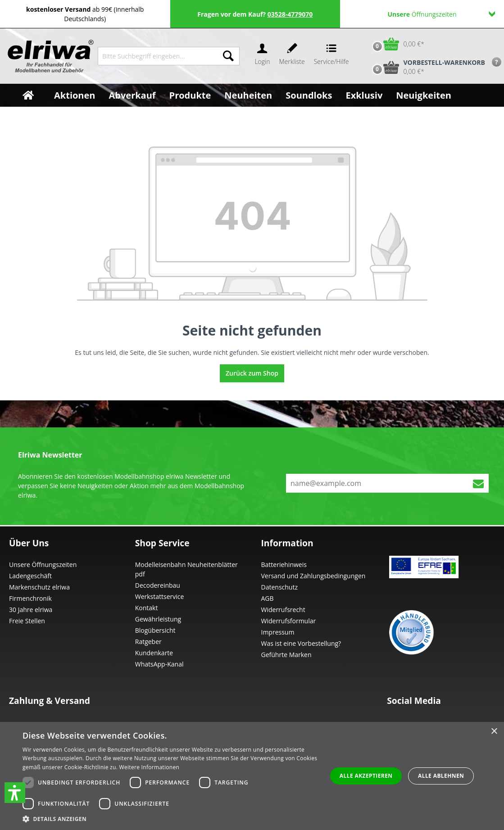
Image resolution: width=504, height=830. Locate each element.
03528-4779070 (290, 14)
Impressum (278, 632)
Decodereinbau (158, 585)
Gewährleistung (158, 619)
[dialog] (252, 776)
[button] (15, 793)
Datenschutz (279, 587)
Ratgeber (148, 642)
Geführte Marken (286, 655)
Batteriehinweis (284, 565)
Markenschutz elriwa (39, 587)
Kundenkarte (154, 653)
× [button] (494, 732)
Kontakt (147, 608)
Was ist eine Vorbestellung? (301, 643)
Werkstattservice (160, 596)
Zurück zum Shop (252, 373)
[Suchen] (228, 56)
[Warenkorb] (396, 44)
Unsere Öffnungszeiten (43, 565)
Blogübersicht (155, 630)
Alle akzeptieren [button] (366, 776)
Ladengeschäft (30, 576)
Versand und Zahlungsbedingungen (313, 576)
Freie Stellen (27, 621)
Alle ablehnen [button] (441, 776)
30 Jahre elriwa (31, 610)
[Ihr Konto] (262, 56)
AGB (268, 598)
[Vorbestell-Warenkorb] (427, 67)
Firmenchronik (30, 598)
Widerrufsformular (289, 621)
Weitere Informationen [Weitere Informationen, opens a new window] (150, 767)
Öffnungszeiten (441, 14)
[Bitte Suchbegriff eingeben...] (158, 56)
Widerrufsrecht (283, 610)
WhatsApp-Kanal (159, 664)
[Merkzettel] (292, 56)
